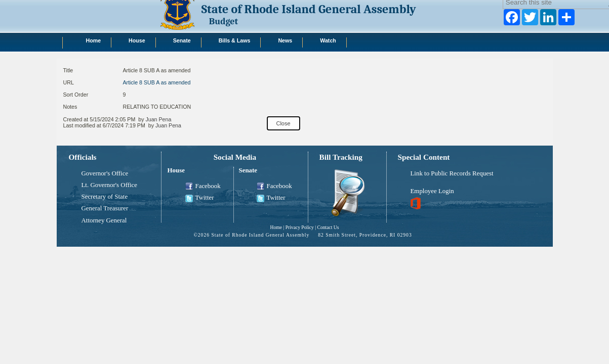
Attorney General (104, 220)
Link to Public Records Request (452, 173)
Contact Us (328, 227)
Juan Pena (158, 119)
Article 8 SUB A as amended (157, 82)
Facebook (203, 187)
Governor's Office (105, 173)
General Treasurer (105, 208)
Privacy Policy (300, 227)
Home (276, 227)
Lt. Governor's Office (110, 185)
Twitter (200, 198)
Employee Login (432, 191)
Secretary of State (105, 197)
